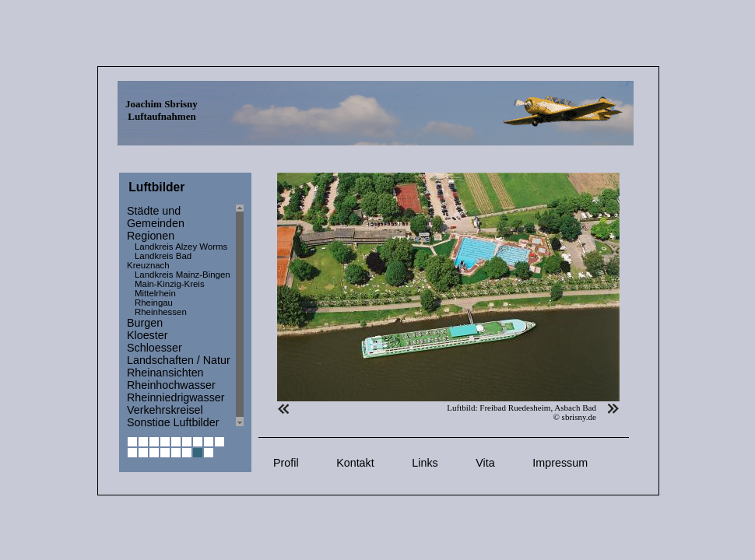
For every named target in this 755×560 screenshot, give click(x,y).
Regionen (151, 236)
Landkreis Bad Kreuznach (159, 261)
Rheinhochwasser (171, 385)
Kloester (147, 335)
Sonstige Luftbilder (173, 422)
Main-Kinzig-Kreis (170, 284)
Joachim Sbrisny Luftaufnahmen (162, 110)
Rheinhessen (161, 312)
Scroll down (240, 423)
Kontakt (355, 463)
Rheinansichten (165, 373)
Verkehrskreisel (165, 410)
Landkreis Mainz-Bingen (183, 275)
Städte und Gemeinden (156, 217)
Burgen (145, 323)
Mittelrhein (155, 293)
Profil (286, 463)
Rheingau (154, 303)
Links (425, 463)
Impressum (560, 463)
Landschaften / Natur (179, 360)
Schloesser (155, 348)
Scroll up (240, 208)
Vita (485, 463)
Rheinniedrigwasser (176, 397)
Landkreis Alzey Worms (181, 247)
